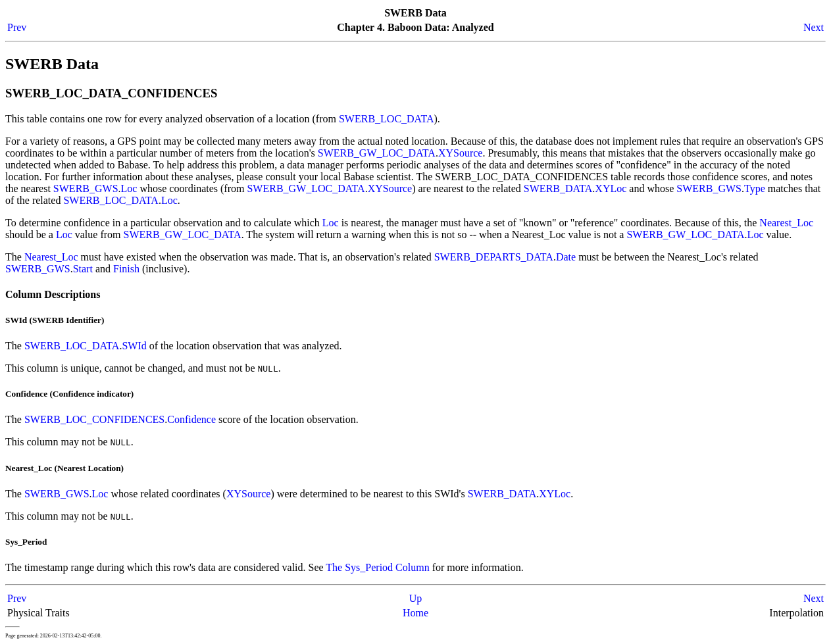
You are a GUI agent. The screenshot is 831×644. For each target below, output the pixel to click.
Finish (126, 269)
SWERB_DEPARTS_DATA (494, 257)
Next (814, 27)
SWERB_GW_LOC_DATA (377, 153)
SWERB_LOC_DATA (387, 119)
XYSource (461, 153)
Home (415, 613)
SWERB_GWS (86, 188)
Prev (17, 27)
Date (566, 257)
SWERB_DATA (558, 188)
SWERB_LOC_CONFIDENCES (94, 419)
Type (755, 188)
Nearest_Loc (786, 223)
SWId (134, 346)
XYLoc (611, 188)
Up (416, 598)
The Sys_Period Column (377, 567)
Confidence (191, 419)
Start (83, 269)
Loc (129, 188)
